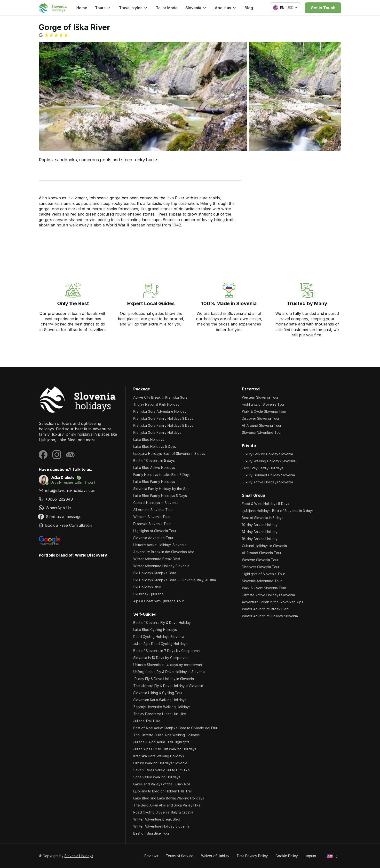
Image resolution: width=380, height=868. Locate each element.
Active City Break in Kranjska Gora (160, 397)
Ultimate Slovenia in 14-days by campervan (168, 665)
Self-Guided (145, 614)
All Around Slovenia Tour (153, 510)
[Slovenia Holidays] (78, 399)
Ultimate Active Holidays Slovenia (160, 545)
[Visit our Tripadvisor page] (70, 455)
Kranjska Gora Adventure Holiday (160, 411)
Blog (249, 8)
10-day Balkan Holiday (260, 525)
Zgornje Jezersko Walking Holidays (162, 707)
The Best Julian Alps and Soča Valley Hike (167, 805)
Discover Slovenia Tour (152, 524)
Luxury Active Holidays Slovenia (267, 482)
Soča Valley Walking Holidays (157, 777)
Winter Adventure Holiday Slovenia (161, 566)
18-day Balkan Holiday (260, 539)
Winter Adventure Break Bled (157, 559)
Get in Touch (323, 8)
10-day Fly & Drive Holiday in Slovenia (164, 679)
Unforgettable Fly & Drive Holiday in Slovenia (169, 672)
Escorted (251, 389)
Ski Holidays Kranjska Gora (155, 573)
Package (142, 389)
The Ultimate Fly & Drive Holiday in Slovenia (168, 686)
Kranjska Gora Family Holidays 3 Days (163, 418)
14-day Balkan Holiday (260, 532)
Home (82, 8)
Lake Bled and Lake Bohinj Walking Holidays (169, 798)
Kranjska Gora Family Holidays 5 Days (163, 425)
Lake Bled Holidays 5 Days (155, 446)
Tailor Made (167, 8)
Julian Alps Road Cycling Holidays (160, 644)
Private (249, 446)
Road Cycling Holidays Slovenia (159, 637)
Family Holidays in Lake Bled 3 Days (162, 475)
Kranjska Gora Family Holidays (157, 432)
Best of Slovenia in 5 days (154, 461)
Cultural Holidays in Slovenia (156, 503)
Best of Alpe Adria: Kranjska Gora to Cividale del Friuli (176, 728)
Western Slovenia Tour (152, 517)
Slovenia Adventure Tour (153, 538)
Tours (103, 8)
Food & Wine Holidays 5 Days (265, 504)
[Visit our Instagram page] (57, 455)
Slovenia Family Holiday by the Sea (161, 489)
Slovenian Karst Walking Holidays (160, 700)
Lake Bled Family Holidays (154, 482)
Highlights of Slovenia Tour (155, 531)
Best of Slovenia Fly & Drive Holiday (162, 623)
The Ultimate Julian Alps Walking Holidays (166, 735)
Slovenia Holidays (79, 856)
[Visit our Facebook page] (43, 455)
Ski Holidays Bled (147, 587)
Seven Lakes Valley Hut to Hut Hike (162, 770)
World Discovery (91, 555)
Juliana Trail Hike (147, 721)
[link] (78, 499)
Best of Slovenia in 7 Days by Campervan (166, 651)
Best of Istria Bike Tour (151, 833)
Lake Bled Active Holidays (154, 468)
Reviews (151, 856)
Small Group (253, 495)
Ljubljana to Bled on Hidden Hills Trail (163, 791)
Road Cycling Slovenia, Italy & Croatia (163, 812)
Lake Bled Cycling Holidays (155, 630)
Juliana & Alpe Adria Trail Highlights (161, 742)
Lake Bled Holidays (149, 439)
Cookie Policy (287, 856)
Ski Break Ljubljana (148, 594)
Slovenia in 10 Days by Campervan (161, 658)
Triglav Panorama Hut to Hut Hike (160, 714)
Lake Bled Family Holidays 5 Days (160, 496)
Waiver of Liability (215, 856)
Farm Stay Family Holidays (263, 468)
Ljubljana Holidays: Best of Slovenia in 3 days (169, 453)
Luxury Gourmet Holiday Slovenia (268, 475)
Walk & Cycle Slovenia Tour (264, 411)
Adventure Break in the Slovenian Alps (164, 552)
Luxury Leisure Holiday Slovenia (267, 454)
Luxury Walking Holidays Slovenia (160, 763)
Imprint (311, 856)
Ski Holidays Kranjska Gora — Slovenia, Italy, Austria (175, 580)
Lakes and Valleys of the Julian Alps (162, 784)
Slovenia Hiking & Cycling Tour (158, 693)
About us (226, 8)
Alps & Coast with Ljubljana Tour (159, 601)
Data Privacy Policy (252, 856)
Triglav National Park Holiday (156, 404)
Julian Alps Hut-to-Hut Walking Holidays (165, 749)
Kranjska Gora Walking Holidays (159, 756)
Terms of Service (180, 856)
